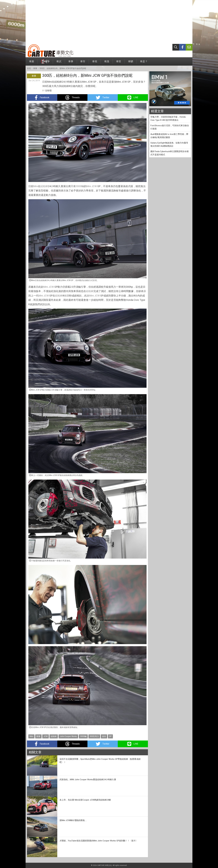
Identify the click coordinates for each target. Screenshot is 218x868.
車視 (95, 63)
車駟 (131, 63)
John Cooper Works (68, 736)
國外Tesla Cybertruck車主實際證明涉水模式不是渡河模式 (170, 153)
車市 (83, 63)
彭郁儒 (48, 91)
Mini (36, 186)
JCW (94, 186)
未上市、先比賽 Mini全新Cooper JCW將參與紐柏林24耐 (85, 800)
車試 (59, 63)
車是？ (144, 63)
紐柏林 (44, 186)
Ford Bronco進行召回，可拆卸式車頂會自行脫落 (170, 127)
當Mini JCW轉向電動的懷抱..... (73, 820)
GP (110, 736)
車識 (107, 63)
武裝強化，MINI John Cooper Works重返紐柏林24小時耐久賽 (88, 780)
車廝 (32, 63)
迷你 (104, 736)
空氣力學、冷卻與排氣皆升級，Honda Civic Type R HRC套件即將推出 (168, 118)
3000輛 (80, 186)
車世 (119, 63)
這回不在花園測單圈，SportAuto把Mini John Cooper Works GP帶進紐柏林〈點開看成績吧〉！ (100, 761)
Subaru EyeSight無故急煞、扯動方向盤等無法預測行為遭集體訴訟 (169, 144)
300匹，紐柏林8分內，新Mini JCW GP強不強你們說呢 (63, 68)
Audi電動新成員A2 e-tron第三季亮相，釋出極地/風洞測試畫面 (169, 136)
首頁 (29, 68)
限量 (38, 736)
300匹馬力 (94, 736)
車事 (71, 63)
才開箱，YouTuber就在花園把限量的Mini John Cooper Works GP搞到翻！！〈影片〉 (99, 841)
